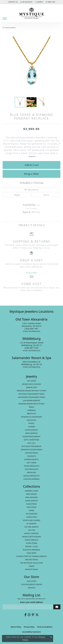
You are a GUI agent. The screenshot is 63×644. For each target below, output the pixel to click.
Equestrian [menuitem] (31, 504)
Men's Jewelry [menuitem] (32, 433)
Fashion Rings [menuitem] (31, 453)
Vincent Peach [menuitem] (31, 569)
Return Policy (16, 627)
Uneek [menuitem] (31, 566)
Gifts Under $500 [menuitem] (31, 440)
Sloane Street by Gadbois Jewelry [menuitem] (31, 556)
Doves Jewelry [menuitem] (31, 501)
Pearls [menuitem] (31, 423)
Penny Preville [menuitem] (31, 540)
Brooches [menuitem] (31, 472)
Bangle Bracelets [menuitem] (31, 476)
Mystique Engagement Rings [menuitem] (31, 394)
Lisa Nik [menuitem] (31, 530)
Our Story (32, 581)
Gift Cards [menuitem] (31, 463)
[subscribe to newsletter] (57, 607)
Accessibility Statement (31, 632)
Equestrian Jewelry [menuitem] (32, 436)
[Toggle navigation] (5, 19)
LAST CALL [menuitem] (31, 443)
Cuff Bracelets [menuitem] (31, 469)
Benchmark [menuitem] (31, 494)
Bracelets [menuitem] (31, 414)
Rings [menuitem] (32, 407)
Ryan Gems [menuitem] (31, 553)
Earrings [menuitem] (32, 410)
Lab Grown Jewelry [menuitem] (31, 400)
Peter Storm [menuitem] (31, 543)
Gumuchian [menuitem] (32, 517)
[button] (13, 2)
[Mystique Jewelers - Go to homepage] (31, 13)
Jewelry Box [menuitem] (31, 387)
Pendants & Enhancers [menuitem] (32, 417)
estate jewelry (10, 28)
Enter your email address (31, 602)
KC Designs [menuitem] (31, 524)
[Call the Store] (32, 329)
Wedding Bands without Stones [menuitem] (31, 391)
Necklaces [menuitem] (32, 420)
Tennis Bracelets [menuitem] (31, 466)
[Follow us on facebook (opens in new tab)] (25, 615)
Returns (46, 195)
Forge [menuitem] (31, 510)
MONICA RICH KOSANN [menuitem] (31, 384)
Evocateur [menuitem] (32, 507)
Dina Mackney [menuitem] (31, 497)
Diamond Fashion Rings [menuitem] (31, 450)
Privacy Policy (29, 627)
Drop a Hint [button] (31, 174)
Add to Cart (31, 165)
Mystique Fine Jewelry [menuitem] (31, 446)
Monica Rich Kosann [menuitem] (31, 537)
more (33, 156)
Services (31, 588)
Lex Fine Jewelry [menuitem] (31, 527)
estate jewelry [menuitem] (31, 430)
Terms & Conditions (45, 627)
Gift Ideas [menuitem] (31, 381)
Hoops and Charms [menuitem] (32, 520)
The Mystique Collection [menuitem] (32, 563)
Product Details (32, 225)
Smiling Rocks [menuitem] (32, 560)
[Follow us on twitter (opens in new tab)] (37, 615)
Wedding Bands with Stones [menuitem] (31, 404)
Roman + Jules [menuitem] (32, 546)
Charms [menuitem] (31, 427)
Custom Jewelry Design (32, 584)
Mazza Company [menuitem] (31, 533)
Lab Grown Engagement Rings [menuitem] (31, 397)
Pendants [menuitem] (32, 456)
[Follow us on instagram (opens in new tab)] (29, 615)
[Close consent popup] (51, 637)
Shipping (17, 195)
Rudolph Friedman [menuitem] (32, 550)
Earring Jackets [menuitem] (31, 459)
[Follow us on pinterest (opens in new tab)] (33, 615)
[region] (31, 65)
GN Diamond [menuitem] (31, 514)
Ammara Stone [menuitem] (31, 491)
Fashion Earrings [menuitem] (31, 479)
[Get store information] (31, 331)
